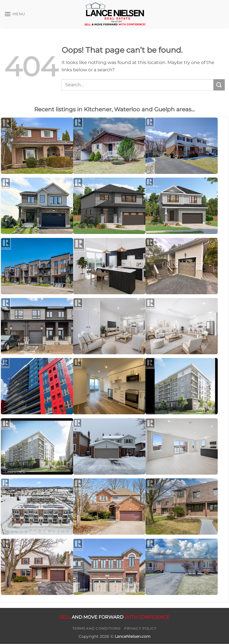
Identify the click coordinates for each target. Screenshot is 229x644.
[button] (15, 14)
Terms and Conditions (96, 628)
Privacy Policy (140, 628)
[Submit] (219, 85)
